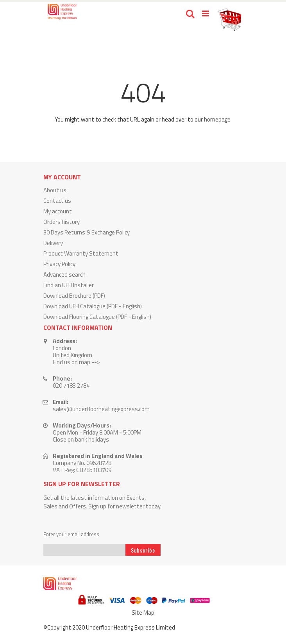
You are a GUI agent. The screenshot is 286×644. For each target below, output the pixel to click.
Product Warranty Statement (81, 253)
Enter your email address (71, 534)
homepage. (218, 119)
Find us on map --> (76, 362)
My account (58, 211)
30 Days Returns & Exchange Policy (87, 232)
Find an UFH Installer (69, 285)
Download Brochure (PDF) (74, 296)
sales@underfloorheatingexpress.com (101, 409)
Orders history (62, 222)
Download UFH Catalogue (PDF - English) (93, 306)
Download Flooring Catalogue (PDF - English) (97, 317)
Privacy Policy (59, 264)
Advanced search (64, 275)
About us (55, 190)
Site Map (143, 613)
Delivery (53, 243)
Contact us (57, 201)
